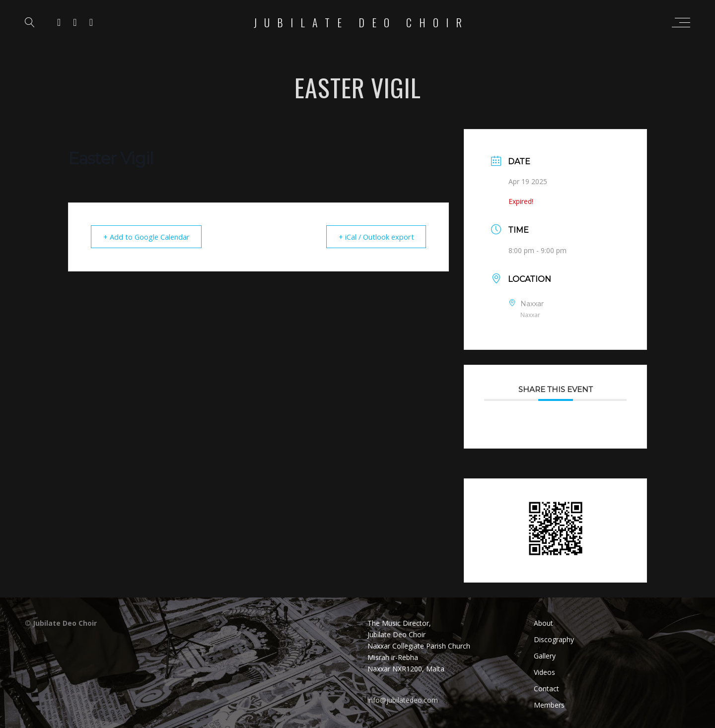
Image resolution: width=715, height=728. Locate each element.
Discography (554, 639)
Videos (544, 672)
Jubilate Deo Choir (361, 22)
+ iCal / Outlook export (373, 237)
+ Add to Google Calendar (149, 237)
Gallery (545, 656)
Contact (546, 689)
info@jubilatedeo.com (403, 700)
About (543, 623)
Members (549, 705)
